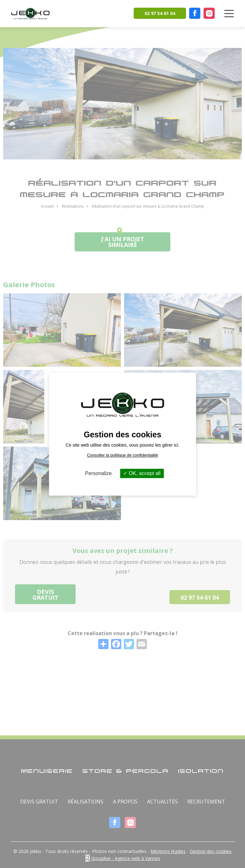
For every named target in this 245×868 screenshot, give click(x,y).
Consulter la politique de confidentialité (123, 455)
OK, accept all (142, 473)
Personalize (99, 473)
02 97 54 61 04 (160, 13)
